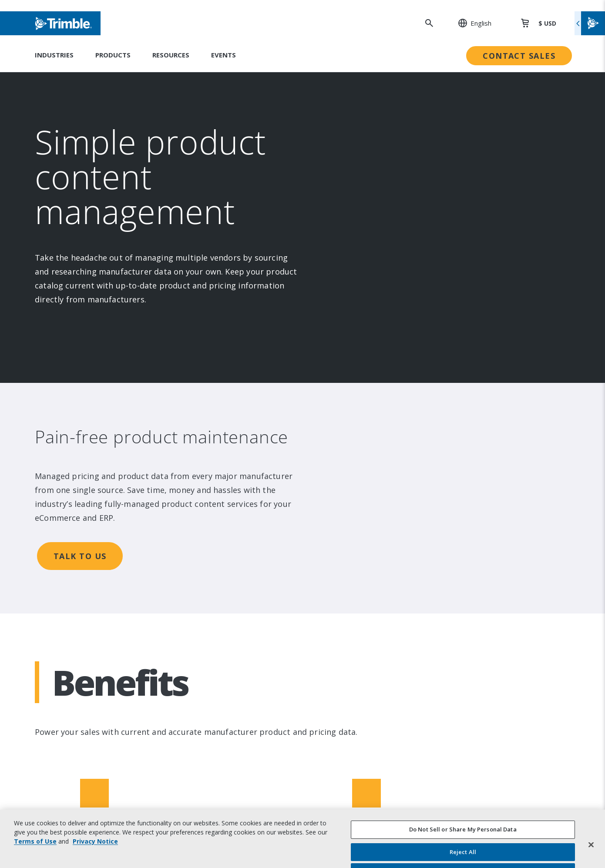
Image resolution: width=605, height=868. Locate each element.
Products (113, 55)
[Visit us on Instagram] (82, 720)
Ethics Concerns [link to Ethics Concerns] (340, 631)
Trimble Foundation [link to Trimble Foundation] (346, 577)
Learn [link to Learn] (453, 613)
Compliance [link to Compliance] (333, 613)
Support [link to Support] (456, 524)
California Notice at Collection (492, 826)
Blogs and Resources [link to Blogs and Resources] (477, 649)
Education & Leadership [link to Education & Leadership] (353, 560)
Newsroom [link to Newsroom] (76, 577)
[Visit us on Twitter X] (131, 720)
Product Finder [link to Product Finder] (210, 613)
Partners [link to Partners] (72, 595)
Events (224, 55)
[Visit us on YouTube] (115, 720)
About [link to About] (68, 524)
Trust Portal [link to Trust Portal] (335, 649)
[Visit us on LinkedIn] (65, 720)
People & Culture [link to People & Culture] (342, 542)
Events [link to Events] (70, 560)
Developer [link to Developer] (460, 631)
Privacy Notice (466, 811)
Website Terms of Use (479, 781)
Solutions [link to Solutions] (201, 542)
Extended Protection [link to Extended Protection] (477, 577)
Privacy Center (467, 796)
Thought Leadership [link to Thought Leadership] (475, 595)
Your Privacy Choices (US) (483, 840)
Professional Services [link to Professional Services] (477, 560)
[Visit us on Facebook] (98, 720)
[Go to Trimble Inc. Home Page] (101, 779)
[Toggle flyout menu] (590, 23)
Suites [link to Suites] (197, 560)
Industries (54, 55)
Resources (171, 55)
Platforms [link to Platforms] (203, 577)
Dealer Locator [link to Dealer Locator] (467, 542)
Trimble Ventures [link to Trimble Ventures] (343, 595)
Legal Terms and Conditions (488, 766)
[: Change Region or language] (470, 23)
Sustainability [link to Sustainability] (336, 524)
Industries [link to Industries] (203, 524)
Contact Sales (519, 56)
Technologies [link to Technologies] (208, 595)
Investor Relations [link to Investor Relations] (87, 542)
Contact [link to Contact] (71, 631)
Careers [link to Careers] (71, 613)
